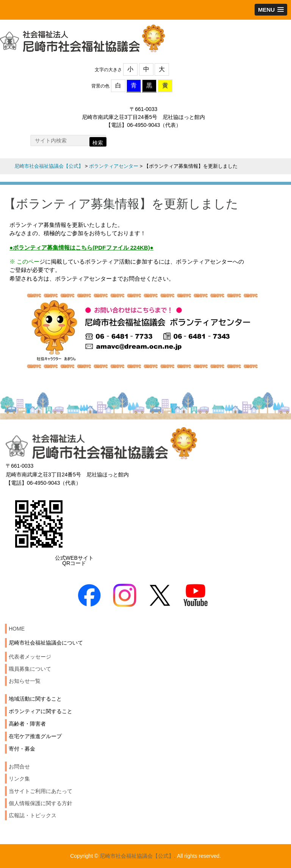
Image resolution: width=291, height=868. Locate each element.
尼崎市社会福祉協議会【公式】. (138, 856)
